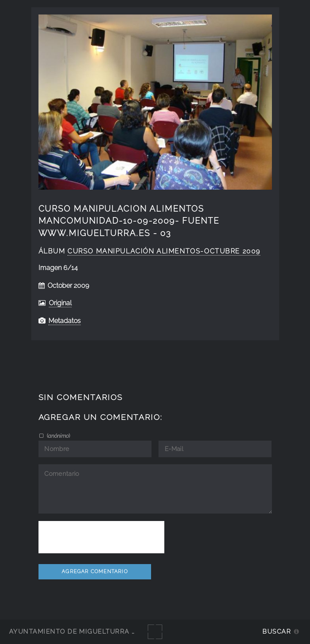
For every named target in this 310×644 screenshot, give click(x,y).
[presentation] (101, 537)
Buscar (277, 631)
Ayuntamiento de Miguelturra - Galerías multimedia (113, 631)
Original (60, 303)
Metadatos (65, 321)
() (58, 436)
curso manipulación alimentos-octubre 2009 (164, 251)
